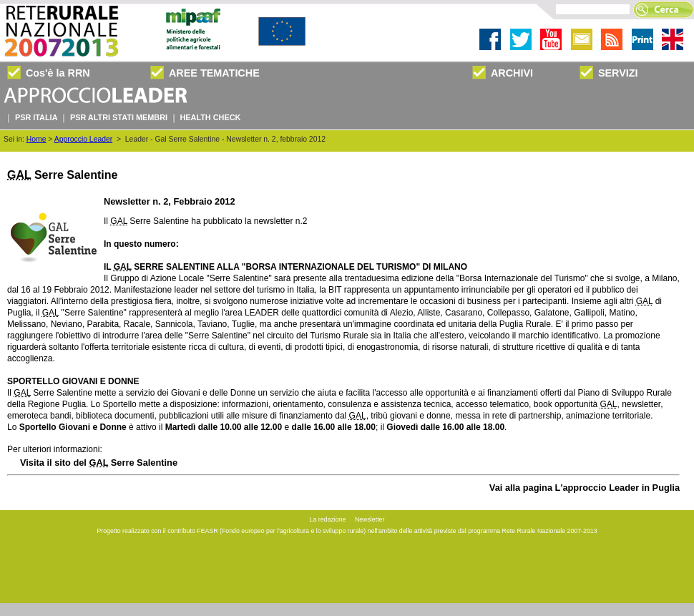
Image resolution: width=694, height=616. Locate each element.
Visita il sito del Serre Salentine (99, 463)
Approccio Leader (83, 139)
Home (36, 139)
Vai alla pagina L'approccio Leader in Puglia (585, 488)
